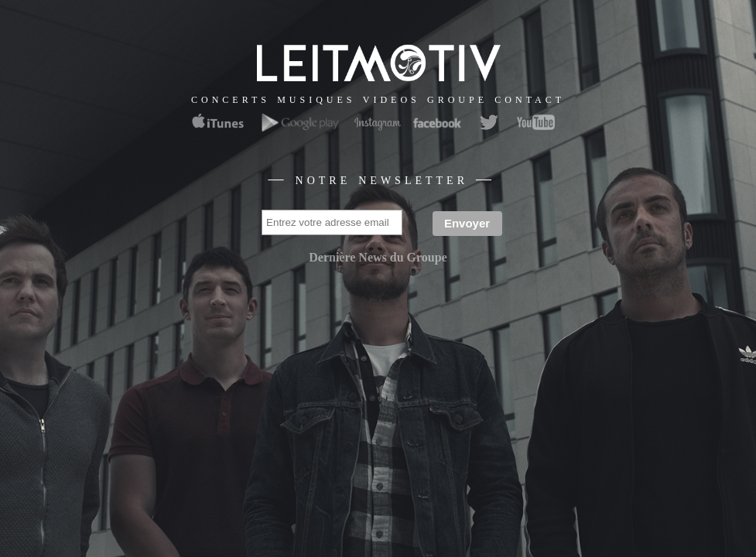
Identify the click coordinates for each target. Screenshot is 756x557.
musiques (316, 99)
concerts (231, 99)
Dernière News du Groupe (378, 257)
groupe (457, 99)
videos (392, 99)
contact (530, 99)
